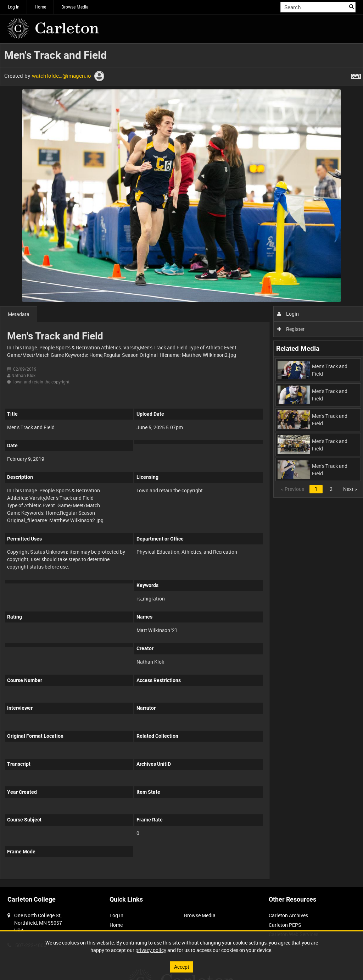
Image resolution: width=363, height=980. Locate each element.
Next (350, 489)
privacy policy (151, 950)
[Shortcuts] (356, 75)
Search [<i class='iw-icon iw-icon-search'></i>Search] (351, 6)
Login (288, 314)
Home (40, 7)
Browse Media (75, 7)
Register (291, 329)
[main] (181, 465)
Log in (14, 7)
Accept (182, 967)
